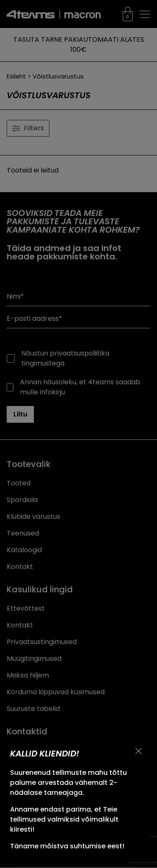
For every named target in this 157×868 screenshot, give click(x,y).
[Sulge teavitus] (139, 751)
